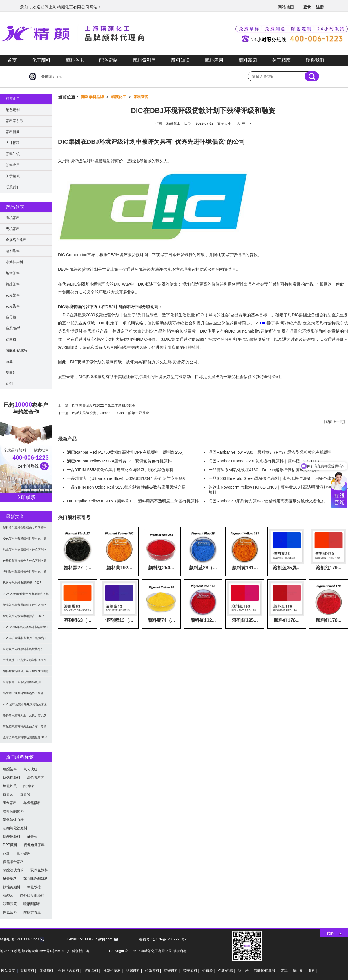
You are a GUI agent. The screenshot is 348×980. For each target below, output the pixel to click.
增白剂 (11, 372)
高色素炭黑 (36, 778)
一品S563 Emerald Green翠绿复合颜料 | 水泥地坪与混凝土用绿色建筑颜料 (276, 478)
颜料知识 (180, 60)
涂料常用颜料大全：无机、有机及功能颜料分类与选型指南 (25, 717)
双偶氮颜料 (39, 870)
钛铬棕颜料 (12, 778)
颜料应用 (214, 60)
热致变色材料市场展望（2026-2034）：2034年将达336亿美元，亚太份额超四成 (25, 585)
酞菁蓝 (32, 837)
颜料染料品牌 (93, 97)
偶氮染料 (10, 912)
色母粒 (11, 317)
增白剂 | (300, 971)
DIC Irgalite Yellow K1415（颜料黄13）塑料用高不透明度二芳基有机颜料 (133, 501)
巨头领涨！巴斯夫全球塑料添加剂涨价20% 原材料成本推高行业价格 (25, 662)
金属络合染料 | (70, 971)
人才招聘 (13, 143)
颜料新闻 (248, 60)
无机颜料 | (48, 971)
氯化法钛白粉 (13, 820)
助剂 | (313, 971)
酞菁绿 (29, 786)
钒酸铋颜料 (12, 837)
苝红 (6, 853)
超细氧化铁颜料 (15, 828)
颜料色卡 (75, 60)
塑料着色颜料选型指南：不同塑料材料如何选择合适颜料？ (25, 530)
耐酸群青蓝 (32, 912)
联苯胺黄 (10, 904)
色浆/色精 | (227, 971)
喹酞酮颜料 (32, 904)
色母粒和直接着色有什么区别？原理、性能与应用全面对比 (25, 563)
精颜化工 (119, 97)
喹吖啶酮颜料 (13, 811)
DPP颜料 (10, 845)
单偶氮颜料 (32, 803)
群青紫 (25, 794)
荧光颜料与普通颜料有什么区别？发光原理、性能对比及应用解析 (25, 607)
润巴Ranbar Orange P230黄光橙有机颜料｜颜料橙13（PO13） (266, 461)
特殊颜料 (13, 284)
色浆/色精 (13, 328)
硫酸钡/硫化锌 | (266, 971)
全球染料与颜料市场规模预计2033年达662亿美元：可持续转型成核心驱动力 (26, 739)
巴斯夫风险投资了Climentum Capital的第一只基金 (110, 413)
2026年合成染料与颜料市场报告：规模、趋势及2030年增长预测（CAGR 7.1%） (25, 640)
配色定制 (108, 60)
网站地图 (286, 7)
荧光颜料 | (173, 971)
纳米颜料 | (135, 971)
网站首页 (8, 971)
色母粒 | (209, 971)
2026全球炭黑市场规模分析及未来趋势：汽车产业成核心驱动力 (25, 706)
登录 (307, 7)
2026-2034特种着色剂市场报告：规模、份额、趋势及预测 (26, 596)
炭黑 (9, 361)
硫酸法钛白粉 (13, 870)
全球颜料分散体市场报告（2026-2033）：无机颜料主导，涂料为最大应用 (25, 618)
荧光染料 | (192, 971)
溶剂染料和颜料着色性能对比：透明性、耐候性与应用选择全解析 (25, 574)
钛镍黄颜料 (12, 887)
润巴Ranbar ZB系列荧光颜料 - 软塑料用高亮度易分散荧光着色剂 (267, 501)
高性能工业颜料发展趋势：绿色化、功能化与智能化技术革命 (23, 695)
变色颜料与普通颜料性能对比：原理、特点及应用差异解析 (25, 541)
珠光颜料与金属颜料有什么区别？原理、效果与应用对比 (25, 552)
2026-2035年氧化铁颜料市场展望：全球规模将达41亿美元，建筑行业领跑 (26, 629)
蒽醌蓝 (8, 895)
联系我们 (315, 60)
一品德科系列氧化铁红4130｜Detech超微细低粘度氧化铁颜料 (264, 470)
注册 (320, 7)
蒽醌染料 (10, 769)
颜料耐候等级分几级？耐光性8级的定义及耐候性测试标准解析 (26, 673)
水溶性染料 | (114, 971)
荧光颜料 (13, 295)
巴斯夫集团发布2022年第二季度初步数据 (104, 405)
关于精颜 (281, 60)
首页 (12, 60)
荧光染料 (13, 306)
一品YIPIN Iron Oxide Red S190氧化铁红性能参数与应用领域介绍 (126, 487)
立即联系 (26, 497)
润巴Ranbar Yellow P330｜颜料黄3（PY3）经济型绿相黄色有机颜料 (270, 452)
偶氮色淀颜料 (34, 845)
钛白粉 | (245, 971)
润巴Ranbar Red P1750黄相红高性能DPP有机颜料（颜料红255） (126, 452)
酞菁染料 (10, 879)
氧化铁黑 (23, 853)
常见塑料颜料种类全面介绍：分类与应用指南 (25, 728)
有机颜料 (13, 218)
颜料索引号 (144, 60)
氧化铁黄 (10, 786)
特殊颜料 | (154, 971)
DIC (60, 77)
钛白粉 (11, 339)
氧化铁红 (30, 769)
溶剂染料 (13, 251)
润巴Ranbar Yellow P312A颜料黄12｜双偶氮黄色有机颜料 (119, 461)
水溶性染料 (14, 262)
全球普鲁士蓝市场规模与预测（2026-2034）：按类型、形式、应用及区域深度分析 (26, 684)
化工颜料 (41, 60)
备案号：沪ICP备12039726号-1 (164, 939)
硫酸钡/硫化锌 (17, 350)
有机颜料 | (29, 971)
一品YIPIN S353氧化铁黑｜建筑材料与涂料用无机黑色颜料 (120, 470)
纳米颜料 (13, 273)
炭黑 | (286, 971)
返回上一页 (334, 422)
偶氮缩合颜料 (13, 862)
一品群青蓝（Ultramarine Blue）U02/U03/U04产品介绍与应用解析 (127, 478)
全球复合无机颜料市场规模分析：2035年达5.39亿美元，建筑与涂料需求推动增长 (25, 651)
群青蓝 (8, 794)
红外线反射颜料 (32, 895)
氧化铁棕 (34, 887)
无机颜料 (13, 229)
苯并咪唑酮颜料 (36, 879)
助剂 (9, 383)
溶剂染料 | (93, 971)
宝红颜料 (10, 803)
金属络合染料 (16, 240)
